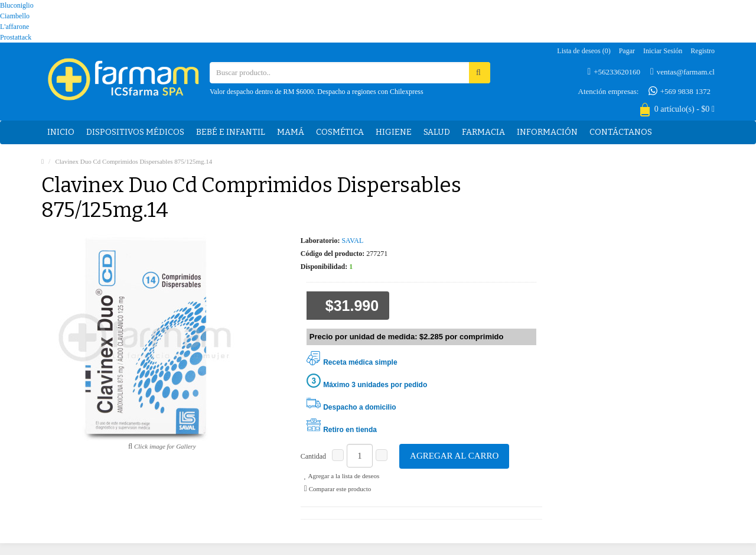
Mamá (291, 132)
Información (547, 132)
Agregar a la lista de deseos (342, 476)
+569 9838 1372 (680, 91)
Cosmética (340, 132)
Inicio (61, 132)
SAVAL (352, 241)
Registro (703, 51)
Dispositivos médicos (135, 132)
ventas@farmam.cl (682, 72)
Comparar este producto (338, 489)
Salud (437, 132)
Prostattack (16, 37)
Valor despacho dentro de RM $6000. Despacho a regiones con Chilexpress (317, 92)
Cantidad (313, 456)
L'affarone (14, 27)
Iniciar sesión (663, 51)
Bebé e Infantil (231, 132)
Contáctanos (621, 132)
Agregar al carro (454, 456)
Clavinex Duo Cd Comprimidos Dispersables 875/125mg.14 (133, 161)
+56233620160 (614, 72)
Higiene (394, 132)
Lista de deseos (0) (584, 51)
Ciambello (15, 16)
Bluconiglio (17, 5)
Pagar (627, 51)
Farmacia (483, 132)
